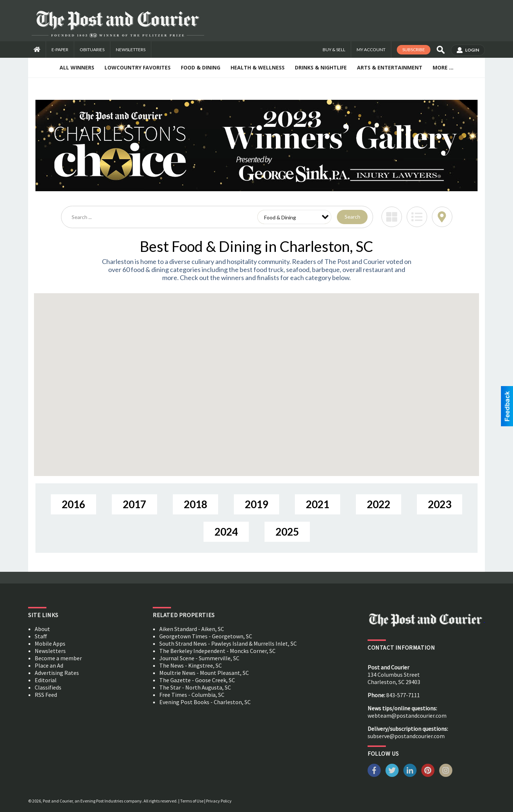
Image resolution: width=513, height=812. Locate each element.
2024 (226, 532)
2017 (134, 504)
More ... (443, 67)
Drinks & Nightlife (321, 67)
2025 (287, 532)
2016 (73, 504)
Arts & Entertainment (390, 67)
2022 (379, 504)
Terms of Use (192, 801)
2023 (440, 504)
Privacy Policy (219, 801)
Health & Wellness (258, 67)
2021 (318, 504)
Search (352, 217)
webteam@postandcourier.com (407, 715)
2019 (256, 504)
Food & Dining (201, 67)
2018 (195, 504)
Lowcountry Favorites (138, 67)
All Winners (77, 67)
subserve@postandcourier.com (406, 736)
